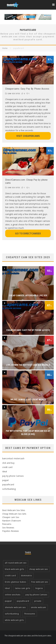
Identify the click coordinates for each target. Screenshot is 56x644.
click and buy (8, 463)
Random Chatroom (12, 521)
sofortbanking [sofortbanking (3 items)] (12, 614)
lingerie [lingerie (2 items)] (39, 588)
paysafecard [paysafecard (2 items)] (23, 601)
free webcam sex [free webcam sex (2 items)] (40, 582)
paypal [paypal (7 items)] (8, 601)
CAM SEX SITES (14, 94)
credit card (7, 467)
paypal (5, 480)
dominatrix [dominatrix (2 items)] (26, 576)
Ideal (5, 471)
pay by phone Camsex (13, 476)
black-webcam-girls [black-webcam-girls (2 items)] (14, 569)
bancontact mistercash (13, 458)
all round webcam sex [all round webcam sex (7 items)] (16, 563)
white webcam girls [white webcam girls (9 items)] (14, 620)
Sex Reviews (8, 528)
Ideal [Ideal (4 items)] (7, 588)
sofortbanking (9, 489)
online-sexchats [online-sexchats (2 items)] (13, 595)
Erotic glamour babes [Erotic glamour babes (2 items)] (16, 582)
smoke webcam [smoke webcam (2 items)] (38, 607)
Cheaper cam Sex (11, 517)
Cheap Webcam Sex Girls (14, 514)
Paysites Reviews (11, 531)
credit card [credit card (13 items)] (10, 576)
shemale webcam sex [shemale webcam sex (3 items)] (15, 607)
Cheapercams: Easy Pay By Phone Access (27, 89)
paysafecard (8, 484)
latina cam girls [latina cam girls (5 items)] (23, 588)
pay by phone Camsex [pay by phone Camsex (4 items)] (36, 595)
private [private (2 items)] (38, 601)
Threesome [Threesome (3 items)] (30, 614)
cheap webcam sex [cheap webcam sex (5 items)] (39, 569)
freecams (7, 524)
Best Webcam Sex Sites (14, 510)
